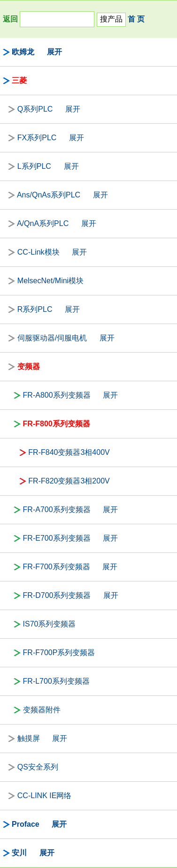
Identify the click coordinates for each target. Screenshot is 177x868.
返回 (10, 19)
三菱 (19, 80)
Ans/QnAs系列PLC (49, 195)
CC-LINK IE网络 (45, 796)
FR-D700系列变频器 (57, 595)
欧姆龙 (23, 52)
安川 (19, 853)
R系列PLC (35, 309)
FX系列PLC (37, 138)
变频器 (29, 366)
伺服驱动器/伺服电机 (52, 338)
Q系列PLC (35, 109)
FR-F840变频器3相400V (69, 452)
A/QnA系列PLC (43, 223)
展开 (54, 52)
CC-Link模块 (38, 252)
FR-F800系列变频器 (57, 424)
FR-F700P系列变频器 (59, 653)
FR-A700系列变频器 (57, 509)
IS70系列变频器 (50, 624)
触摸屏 (29, 738)
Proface (26, 824)
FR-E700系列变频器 (57, 538)
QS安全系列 (38, 767)
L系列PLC (34, 166)
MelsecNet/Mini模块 (50, 281)
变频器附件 (42, 710)
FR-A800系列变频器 (57, 395)
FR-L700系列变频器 (56, 681)
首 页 (136, 19)
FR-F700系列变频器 (57, 567)
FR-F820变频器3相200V (69, 481)
